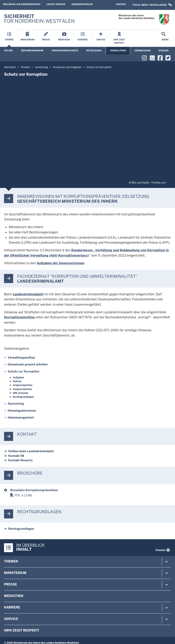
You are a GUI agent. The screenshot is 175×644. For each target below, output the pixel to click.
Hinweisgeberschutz (22, 411)
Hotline (17, 381)
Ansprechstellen (22, 389)
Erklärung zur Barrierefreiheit (22, 4)
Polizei (8, 50)
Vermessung (142, 50)
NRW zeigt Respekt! (22, 630)
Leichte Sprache (56, 4)
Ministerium (15, 573)
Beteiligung (94, 50)
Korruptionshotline (19, 317)
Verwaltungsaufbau (21, 358)
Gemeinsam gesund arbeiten (28, 364)
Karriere (12, 607)
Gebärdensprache (82, 4)
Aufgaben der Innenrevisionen (61, 263)
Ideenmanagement (21, 417)
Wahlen (164, 50)
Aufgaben (18, 378)
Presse (10, 584)
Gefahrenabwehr (32, 50)
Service (11, 619)
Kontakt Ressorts (20, 460)
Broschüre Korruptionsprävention (34, 490)
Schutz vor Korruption (24, 371)
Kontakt (121, 4)
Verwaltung (118, 50)
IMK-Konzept (20, 393)
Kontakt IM (16, 456)
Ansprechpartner (23, 385)
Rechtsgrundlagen (23, 397)
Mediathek (14, 596)
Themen (11, 561)
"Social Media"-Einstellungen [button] (152, 5)
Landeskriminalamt (28, 294)
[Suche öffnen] (165, 38)
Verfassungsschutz (65, 50)
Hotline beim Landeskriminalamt (31, 451)
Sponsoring (16, 404)
